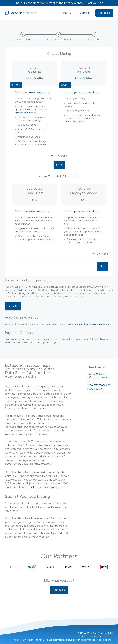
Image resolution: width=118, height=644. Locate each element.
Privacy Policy (106, 637)
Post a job (104, 13)
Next (59, 165)
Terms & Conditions (85, 637)
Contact (85, 13)
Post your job (95, 3)
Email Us (13, 306)
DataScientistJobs (21, 13)
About (66, 13)
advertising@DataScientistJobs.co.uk (29, 464)
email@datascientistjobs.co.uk (93, 324)
